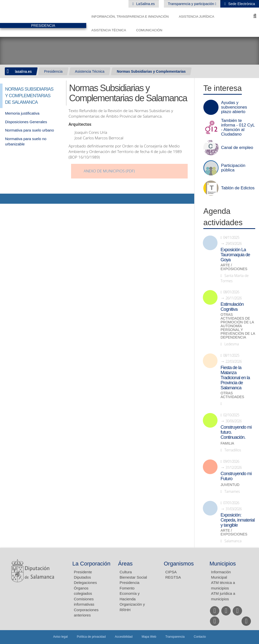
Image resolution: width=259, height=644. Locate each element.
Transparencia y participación (191, 4)
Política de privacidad (91, 637)
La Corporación (91, 564)
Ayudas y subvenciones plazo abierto (234, 107)
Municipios (223, 564)
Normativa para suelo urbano (29, 130)
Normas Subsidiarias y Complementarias (151, 71)
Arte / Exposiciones (234, 267)
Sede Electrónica (241, 4)
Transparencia (175, 637)
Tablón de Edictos (238, 188)
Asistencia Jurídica (197, 17)
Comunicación (149, 30)
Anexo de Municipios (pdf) (109, 171)
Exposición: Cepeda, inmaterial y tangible (238, 520)
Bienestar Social (133, 577)
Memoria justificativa (22, 113)
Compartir (6, 199)
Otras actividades (232, 395)
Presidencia (53, 71)
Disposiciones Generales (26, 122)
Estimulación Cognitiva (232, 307)
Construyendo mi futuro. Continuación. (236, 432)
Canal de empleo (237, 148)
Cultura (126, 572)
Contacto (200, 637)
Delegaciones (85, 583)
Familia (227, 443)
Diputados (82, 577)
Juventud (230, 485)
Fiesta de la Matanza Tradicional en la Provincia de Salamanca (235, 378)
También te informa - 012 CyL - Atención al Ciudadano (238, 127)
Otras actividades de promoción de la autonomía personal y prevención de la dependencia (238, 326)
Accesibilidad (124, 637)
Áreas (125, 564)
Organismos (179, 564)
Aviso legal (60, 637)
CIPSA (171, 572)
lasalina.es (23, 71)
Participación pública (233, 168)
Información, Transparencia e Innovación (130, 17)
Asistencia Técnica (109, 30)
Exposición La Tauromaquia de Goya (235, 255)
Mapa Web (149, 637)
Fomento (127, 588)
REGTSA (173, 577)
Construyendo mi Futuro (236, 476)
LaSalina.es (145, 4)
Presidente (83, 572)
